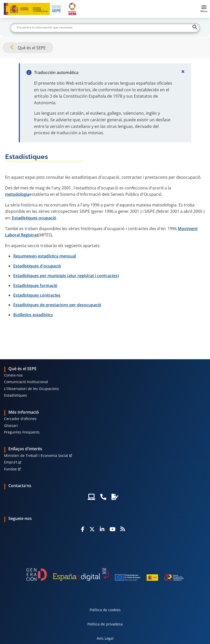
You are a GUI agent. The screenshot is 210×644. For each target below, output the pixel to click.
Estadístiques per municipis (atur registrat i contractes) (66, 276)
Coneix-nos (13, 375)
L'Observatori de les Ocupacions (31, 389)
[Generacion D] (105, 574)
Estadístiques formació (35, 286)
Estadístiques (15, 395)
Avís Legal (105, 638)
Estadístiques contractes (37, 295)
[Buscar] (105, 27)
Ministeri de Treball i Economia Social (36, 455)
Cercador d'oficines (20, 419)
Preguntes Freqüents (22, 432)
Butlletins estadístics (33, 315)
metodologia (17, 194)
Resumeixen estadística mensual (45, 256)
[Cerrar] (183, 71)
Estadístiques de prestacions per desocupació (57, 305)
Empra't (11, 462)
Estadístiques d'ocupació (37, 266)
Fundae (10, 469)
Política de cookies (105, 610)
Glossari (11, 425)
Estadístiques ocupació (34, 218)
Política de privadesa (105, 624)
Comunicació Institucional (26, 382)
